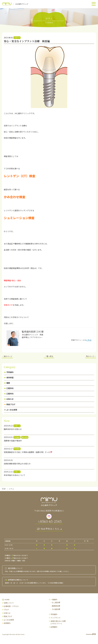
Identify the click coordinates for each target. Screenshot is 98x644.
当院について (9, 603)
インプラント (56, 618)
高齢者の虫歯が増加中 (13, 441)
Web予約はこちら (50, 529)
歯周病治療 (56, 606)
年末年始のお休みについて (15, 475)
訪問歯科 (54, 627)
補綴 (7, 383)
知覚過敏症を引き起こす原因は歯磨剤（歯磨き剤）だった (28, 452)
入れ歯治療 (56, 609)
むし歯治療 (56, 602)
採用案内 (7, 623)
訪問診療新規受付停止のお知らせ (17, 464)
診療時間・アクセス (11, 606)
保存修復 (9, 378)
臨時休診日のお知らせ (13, 429)
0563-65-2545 (51, 521)
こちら (89, 340)
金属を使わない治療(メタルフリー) (58, 622)
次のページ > (91, 356)
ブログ (6, 610)
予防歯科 (9, 372)
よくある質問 (11, 410)
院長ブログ (10, 404)
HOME (7, 599)
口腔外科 (9, 388)
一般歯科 (54, 599)
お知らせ (9, 399)
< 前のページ (7, 356)
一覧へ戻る (49, 356)
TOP (4, 489)
